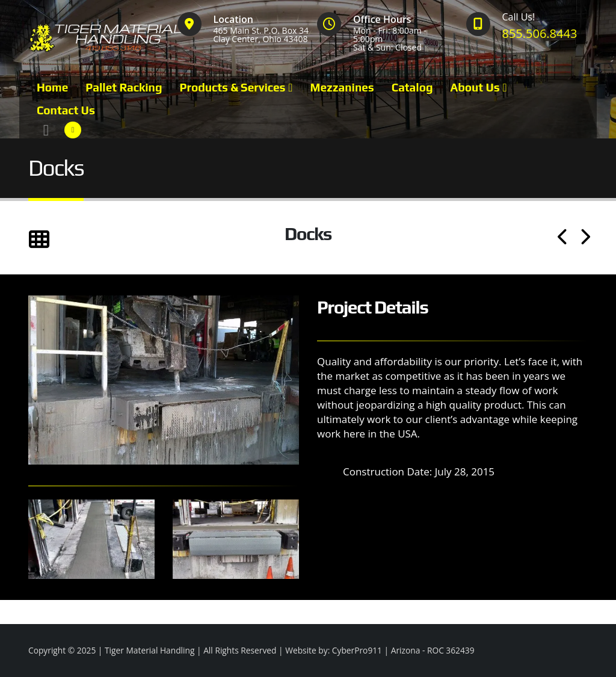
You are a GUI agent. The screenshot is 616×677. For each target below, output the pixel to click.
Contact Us (66, 110)
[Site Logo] (107, 38)
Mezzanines (342, 87)
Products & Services (232, 87)
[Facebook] (73, 130)
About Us (475, 87)
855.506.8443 (540, 33)
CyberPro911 (357, 650)
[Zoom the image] (164, 302)
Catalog (412, 87)
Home (52, 87)
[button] (46, 130)
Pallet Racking (124, 87)
